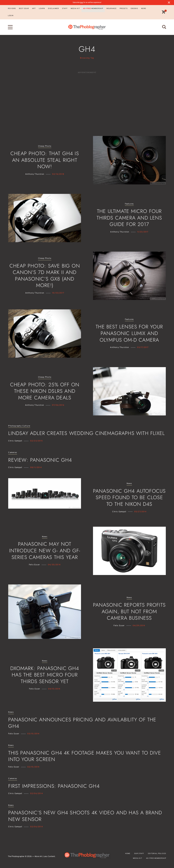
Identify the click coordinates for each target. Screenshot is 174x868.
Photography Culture (19, 426)
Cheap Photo (45, 146)
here (82, 2)
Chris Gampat (15, 441)
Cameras (13, 453)
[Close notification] (169, 3)
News (129, 484)
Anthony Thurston (35, 174)
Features (129, 204)
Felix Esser (34, 565)
